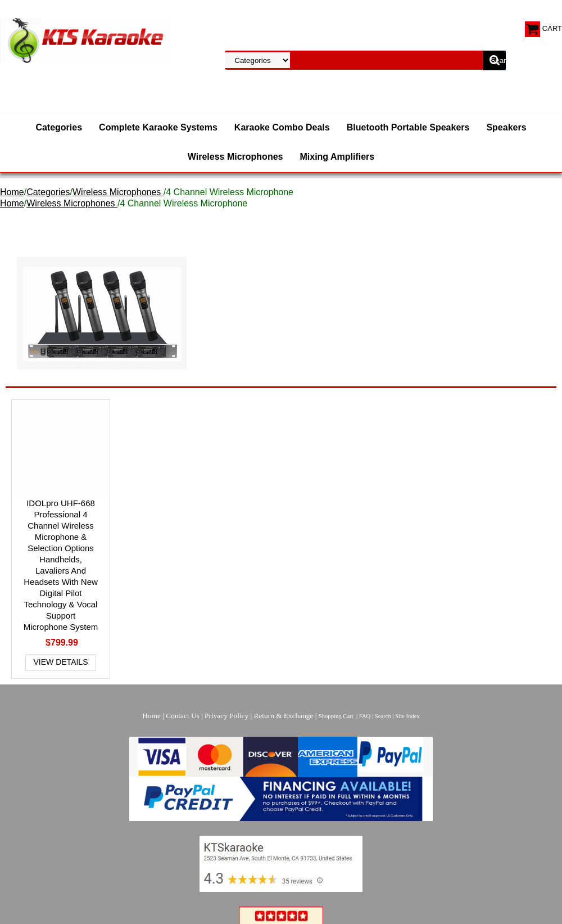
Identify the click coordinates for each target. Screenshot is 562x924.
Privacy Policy (226, 716)
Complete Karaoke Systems (158, 127)
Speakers (506, 127)
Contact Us (183, 716)
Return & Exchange (284, 716)
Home (12, 192)
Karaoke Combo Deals (282, 127)
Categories (59, 127)
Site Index (407, 716)
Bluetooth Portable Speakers (408, 127)
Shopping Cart (336, 716)
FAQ (365, 716)
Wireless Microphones (235, 157)
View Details (61, 662)
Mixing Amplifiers (337, 157)
